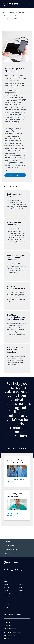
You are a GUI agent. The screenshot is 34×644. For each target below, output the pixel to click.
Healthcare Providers (8, 16)
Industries (11, 13)
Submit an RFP (9, 545)
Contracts (7, 608)
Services (6, 581)
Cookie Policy (8, 625)
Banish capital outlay (12, 514)
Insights (6, 584)
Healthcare (21, 13)
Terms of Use (8, 639)
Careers (6, 591)
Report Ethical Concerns (10, 636)
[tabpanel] (17, 107)
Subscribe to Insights (11, 550)
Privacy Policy (8, 622)
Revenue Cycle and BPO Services (11, 19)
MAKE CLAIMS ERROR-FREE (16, 481)
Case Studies (7, 594)
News (21, 588)
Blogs (21, 578)
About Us (7, 588)
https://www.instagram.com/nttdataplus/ (21, 571)
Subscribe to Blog (10, 554)
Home (3, 13)
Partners (21, 591)
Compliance (7, 604)
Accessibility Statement (10, 629)
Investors (22, 584)
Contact (7, 541)
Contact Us (26, 4)
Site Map (21, 594)
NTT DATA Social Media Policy (12, 632)
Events (21, 581)
